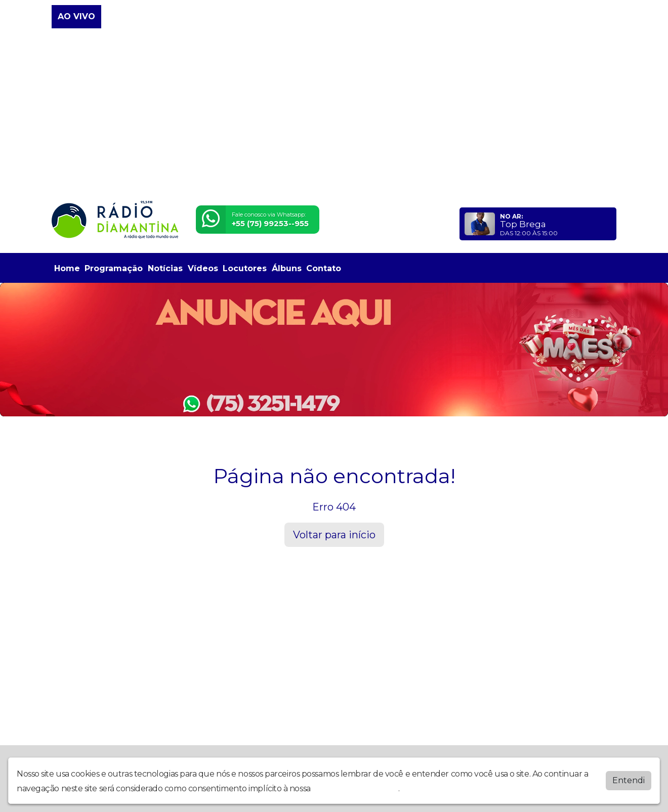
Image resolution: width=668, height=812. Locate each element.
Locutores (245, 268)
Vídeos (203, 268)
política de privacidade (355, 788)
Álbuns (287, 268)
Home (67, 268)
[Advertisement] (334, 115)
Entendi (629, 780)
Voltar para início (334, 535)
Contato (324, 268)
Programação (114, 268)
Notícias (165, 268)
